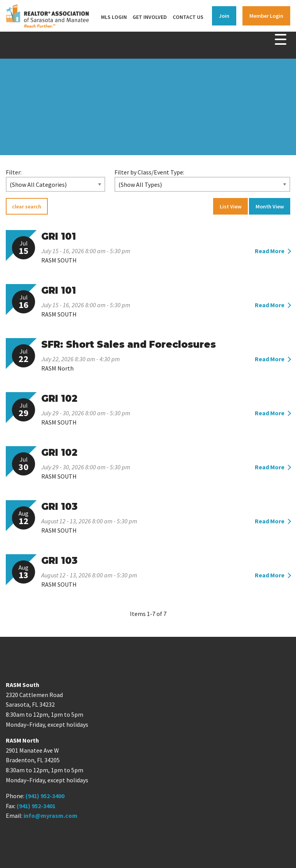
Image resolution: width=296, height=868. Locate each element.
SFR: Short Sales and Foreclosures (129, 344)
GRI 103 (59, 507)
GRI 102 (59, 398)
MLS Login (114, 17)
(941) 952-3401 (36, 806)
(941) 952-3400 (45, 796)
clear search (27, 206)
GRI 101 (59, 236)
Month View (270, 206)
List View (231, 206)
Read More (270, 251)
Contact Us (188, 17)
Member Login (266, 16)
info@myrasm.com (50, 816)
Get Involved (150, 17)
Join (224, 16)
